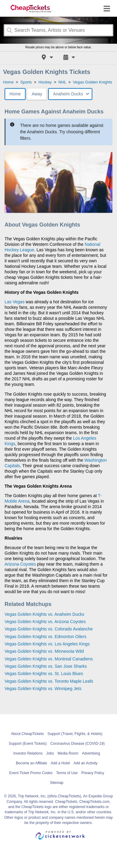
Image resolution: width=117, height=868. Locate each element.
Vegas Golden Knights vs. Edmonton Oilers (45, 637)
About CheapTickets (27, 734)
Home (15, 94)
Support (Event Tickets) (28, 744)
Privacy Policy (93, 773)
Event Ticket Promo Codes (31, 773)
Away (37, 94)
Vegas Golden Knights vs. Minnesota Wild (44, 651)
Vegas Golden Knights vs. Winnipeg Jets (43, 689)
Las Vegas (14, 302)
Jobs (50, 753)
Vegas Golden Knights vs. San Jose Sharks (46, 666)
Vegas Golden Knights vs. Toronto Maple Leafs (49, 681)
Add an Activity (85, 763)
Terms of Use (67, 773)
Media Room (68, 753)
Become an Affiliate (32, 763)
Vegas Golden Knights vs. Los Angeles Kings (47, 644)
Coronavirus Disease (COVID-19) (77, 744)
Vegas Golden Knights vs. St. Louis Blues (44, 674)
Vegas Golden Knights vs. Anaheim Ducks (44, 614)
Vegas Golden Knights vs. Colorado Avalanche (49, 629)
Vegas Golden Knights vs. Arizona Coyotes (45, 622)
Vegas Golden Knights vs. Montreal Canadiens (49, 659)
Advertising (91, 753)
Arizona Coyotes (20, 564)
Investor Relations (28, 753)
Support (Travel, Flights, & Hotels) (75, 734)
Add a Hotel (60, 763)
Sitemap (57, 783)
